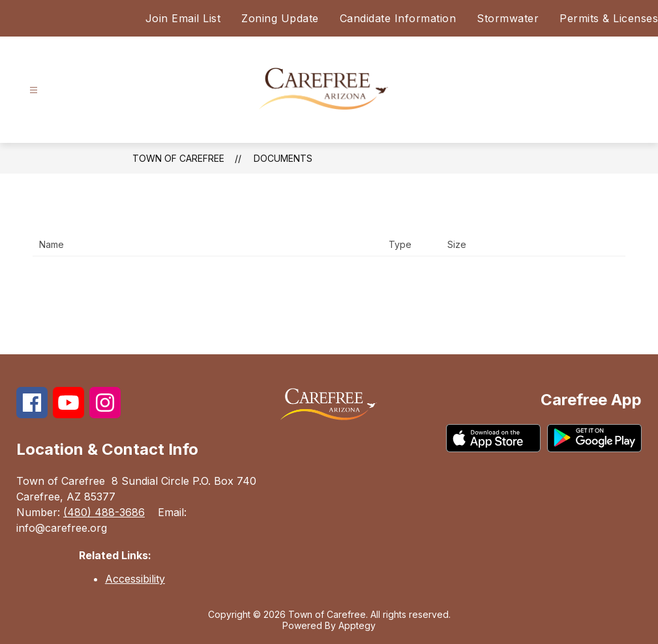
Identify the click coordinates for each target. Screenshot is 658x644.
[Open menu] (34, 90)
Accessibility (135, 579)
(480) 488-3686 (104, 512)
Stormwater (508, 18)
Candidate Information (398, 18)
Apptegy (357, 625)
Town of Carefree (178, 158)
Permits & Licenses (609, 18)
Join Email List (183, 18)
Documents (283, 158)
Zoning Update (280, 18)
